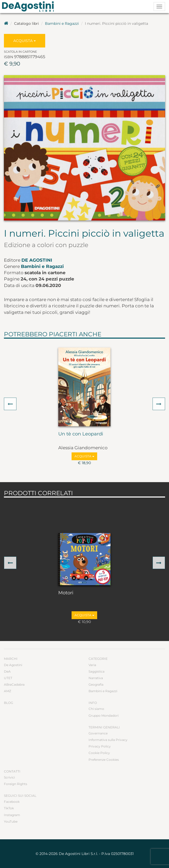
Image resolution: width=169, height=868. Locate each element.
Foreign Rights (16, 784)
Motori (66, 593)
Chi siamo (96, 709)
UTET (8, 678)
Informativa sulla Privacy (108, 740)
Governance (98, 733)
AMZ (8, 691)
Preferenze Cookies (104, 760)
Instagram (12, 815)
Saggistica (97, 671)
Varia (92, 665)
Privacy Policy (100, 746)
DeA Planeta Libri (30, 7)
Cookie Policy (99, 753)
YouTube (11, 821)
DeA (7, 671)
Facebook (12, 802)
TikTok (9, 808)
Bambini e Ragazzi (62, 23)
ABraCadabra (14, 684)
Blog (8, 703)
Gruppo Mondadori (104, 716)
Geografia (96, 684)
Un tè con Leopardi (81, 434)
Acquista (25, 41)
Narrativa (96, 678)
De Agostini (37, 260)
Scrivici (9, 777)
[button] (10, 404)
